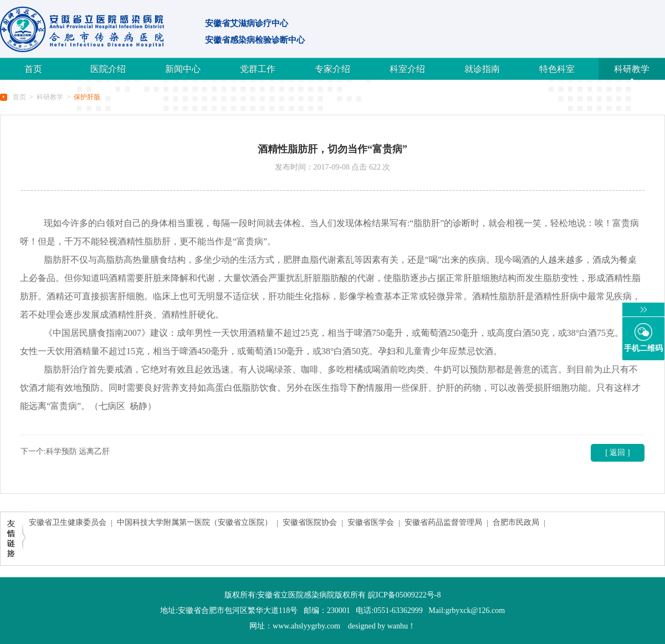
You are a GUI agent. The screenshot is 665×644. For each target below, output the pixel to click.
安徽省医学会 (371, 522)
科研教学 (632, 69)
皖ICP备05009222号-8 (404, 595)
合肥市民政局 (516, 522)
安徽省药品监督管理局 (443, 522)
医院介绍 (108, 69)
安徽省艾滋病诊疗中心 (247, 23)
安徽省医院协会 (310, 522)
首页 (33, 69)
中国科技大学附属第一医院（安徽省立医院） (195, 522)
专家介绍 (332, 69)
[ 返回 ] (617, 453)
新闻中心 (183, 69)
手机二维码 (643, 348)
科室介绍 (407, 69)
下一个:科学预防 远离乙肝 (65, 451)
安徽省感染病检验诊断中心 (255, 40)
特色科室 (557, 69)
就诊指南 (482, 69)
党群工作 (258, 69)
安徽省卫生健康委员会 (68, 522)
